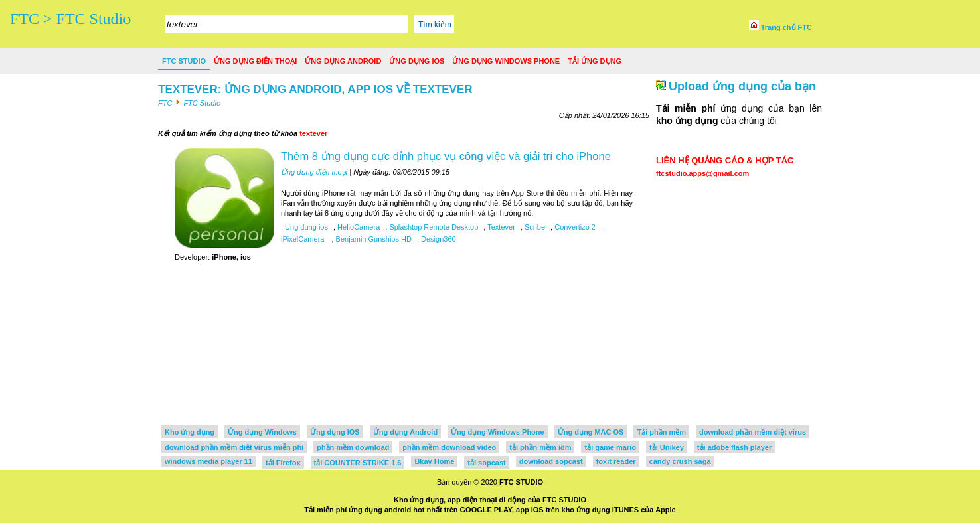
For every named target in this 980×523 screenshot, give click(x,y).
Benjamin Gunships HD (373, 239)
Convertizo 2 (574, 227)
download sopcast (551, 461)
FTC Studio (184, 61)
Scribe (534, 227)
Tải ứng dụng (595, 61)
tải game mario (610, 447)
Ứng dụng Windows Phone (506, 61)
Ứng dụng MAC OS (591, 432)
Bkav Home (434, 461)
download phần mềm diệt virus (753, 432)
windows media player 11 (208, 461)
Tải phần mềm (661, 432)
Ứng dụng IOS (417, 61)
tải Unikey (667, 447)
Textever (500, 227)
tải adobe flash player (734, 447)
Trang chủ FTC (780, 27)
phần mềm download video (449, 447)
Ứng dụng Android (343, 61)
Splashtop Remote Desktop (433, 227)
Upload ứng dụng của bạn (742, 86)
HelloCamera (358, 227)
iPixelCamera (303, 239)
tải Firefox (283, 463)
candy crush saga (680, 461)
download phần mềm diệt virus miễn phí (234, 447)
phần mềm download (353, 447)
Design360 (438, 239)
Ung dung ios (305, 227)
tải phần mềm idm (540, 447)
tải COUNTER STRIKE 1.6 (358, 463)
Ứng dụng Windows (262, 432)
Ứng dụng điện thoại (255, 61)
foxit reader (616, 461)
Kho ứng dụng (190, 432)
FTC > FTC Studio (70, 19)
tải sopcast (486, 463)
